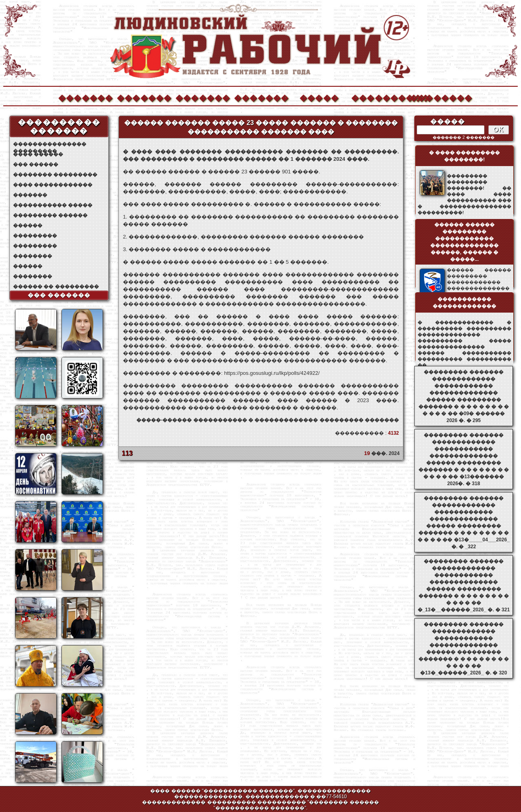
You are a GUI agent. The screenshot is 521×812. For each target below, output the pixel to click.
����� (319, 97)
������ (28, 225)
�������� (437, 97)
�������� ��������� (55, 175)
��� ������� (59, 295)
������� (85, 97)
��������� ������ (50, 215)
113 (127, 453)
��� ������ (36, 164)
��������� (35, 236)
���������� (378, 97)
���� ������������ (53, 185)
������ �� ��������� (56, 287)
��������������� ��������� (50, 144)
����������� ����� (53, 205)
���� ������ (38, 154)
